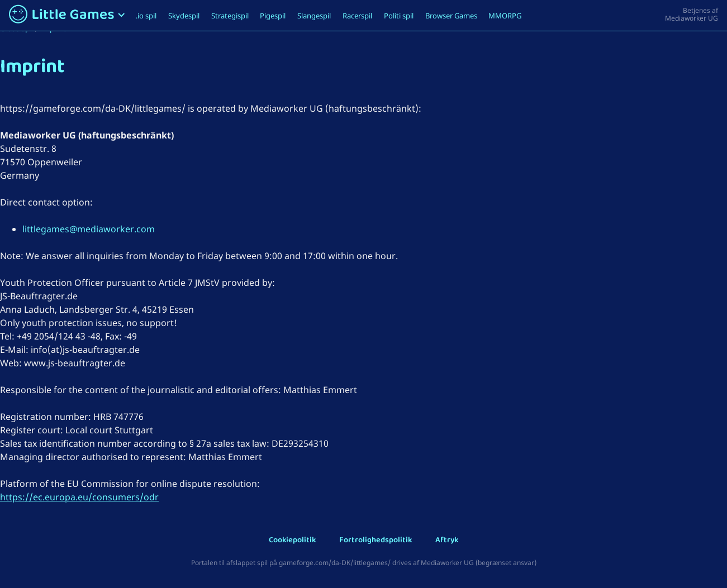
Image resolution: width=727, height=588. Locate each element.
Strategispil (230, 16)
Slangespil (314, 16)
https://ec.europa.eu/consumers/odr (79, 497)
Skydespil (184, 16)
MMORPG (505, 16)
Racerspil (357, 16)
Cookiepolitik (292, 541)
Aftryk (447, 541)
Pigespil (273, 16)
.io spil (146, 16)
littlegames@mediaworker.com (89, 229)
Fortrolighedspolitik (376, 541)
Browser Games (451, 16)
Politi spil (399, 16)
